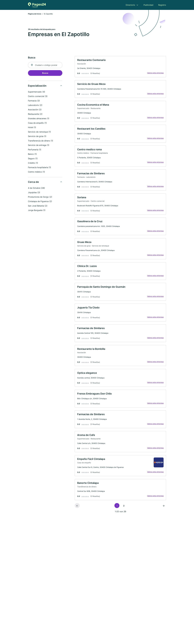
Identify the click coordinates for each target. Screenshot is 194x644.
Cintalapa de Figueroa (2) (40, 202)
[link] (120, 67)
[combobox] (45, 66)
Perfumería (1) (35, 150)
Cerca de (33, 182)
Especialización (37, 86)
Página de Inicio (35, 14)
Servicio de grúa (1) (37, 137)
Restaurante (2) (35, 114)
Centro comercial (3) (38, 97)
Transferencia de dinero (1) (41, 141)
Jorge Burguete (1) (37, 211)
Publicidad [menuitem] (148, 5)
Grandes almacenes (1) (39, 119)
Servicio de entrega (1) (39, 146)
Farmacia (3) (34, 101)
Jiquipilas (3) (34, 193)
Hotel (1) (32, 128)
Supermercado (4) (36, 92)
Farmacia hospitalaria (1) (39, 168)
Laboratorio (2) (35, 106)
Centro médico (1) (36, 172)
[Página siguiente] (164, 519)
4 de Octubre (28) (36, 188)
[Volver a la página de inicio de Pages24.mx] (37, 5)
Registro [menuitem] (162, 5)
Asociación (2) (35, 110)
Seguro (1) (33, 159)
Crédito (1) (33, 163)
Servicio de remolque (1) (39, 132)
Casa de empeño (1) (37, 123)
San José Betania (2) (38, 206)
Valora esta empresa (155, 74)
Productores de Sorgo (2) (40, 197)
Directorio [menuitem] (130, 5)
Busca (45, 73)
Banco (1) (32, 155)
